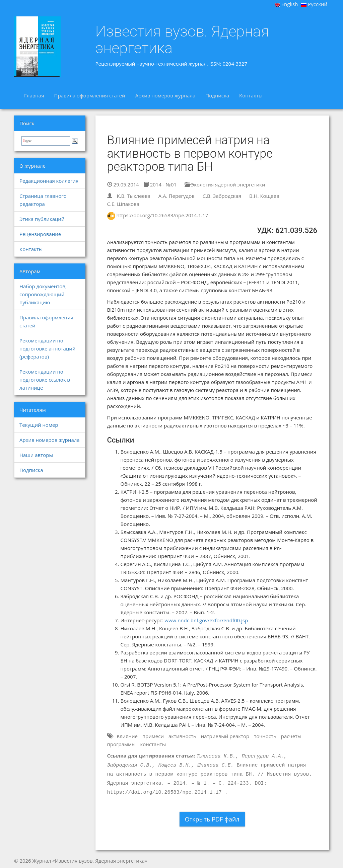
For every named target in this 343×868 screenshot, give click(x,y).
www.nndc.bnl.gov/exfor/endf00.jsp (206, 620)
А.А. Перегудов (177, 196)
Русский (314, 4)
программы (121, 744)
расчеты (291, 736)
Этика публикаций (42, 219)
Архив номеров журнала (165, 95)
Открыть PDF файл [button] (212, 819)
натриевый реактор (225, 736)
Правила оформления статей (89, 95)
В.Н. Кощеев (264, 196)
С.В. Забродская (222, 196)
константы (153, 744)
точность (265, 736)
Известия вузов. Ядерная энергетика (182, 40)
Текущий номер (39, 425)
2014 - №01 (160, 184)
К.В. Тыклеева (133, 196)
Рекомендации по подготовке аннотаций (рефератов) (47, 348)
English (286, 4)
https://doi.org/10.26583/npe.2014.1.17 (162, 215)
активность (182, 736)
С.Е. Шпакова (123, 204)
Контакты (251, 95)
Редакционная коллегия (49, 181)
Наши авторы (36, 455)
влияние (127, 736)
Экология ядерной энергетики (225, 184)
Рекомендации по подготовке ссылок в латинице (45, 380)
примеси (153, 736)
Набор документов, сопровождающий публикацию (43, 294)
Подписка (217, 95)
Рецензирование (40, 234)
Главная (34, 95)
